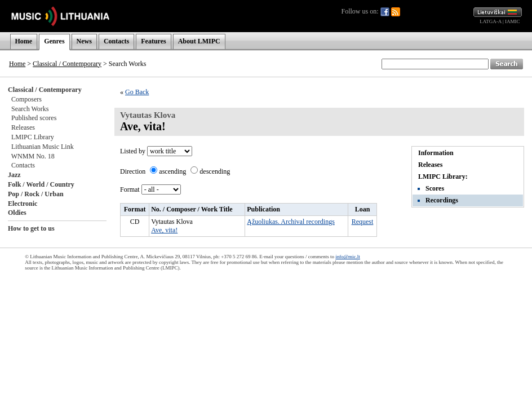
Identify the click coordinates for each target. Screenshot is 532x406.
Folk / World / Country (41, 184)
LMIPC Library (33, 137)
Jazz (14, 175)
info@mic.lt (348, 257)
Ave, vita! (164, 230)
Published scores (34, 118)
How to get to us (31, 228)
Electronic (23, 204)
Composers (26, 99)
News (84, 41)
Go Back (137, 92)
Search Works (30, 109)
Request (363, 222)
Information (436, 153)
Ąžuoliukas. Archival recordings (291, 222)
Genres (54, 41)
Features (153, 41)
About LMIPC (199, 41)
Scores (435, 188)
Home (24, 41)
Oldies (17, 213)
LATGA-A (491, 21)
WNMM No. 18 (33, 156)
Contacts (116, 41)
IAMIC (513, 21)
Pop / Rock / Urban (36, 194)
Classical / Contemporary (67, 64)
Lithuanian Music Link (43, 147)
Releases (23, 127)
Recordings (442, 200)
